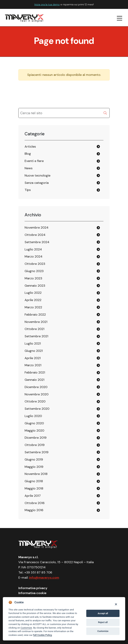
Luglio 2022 (33, 293)
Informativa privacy (33, 588)
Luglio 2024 (33, 249)
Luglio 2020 (33, 416)
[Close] (116, 604)
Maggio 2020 (34, 431)
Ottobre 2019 (35, 445)
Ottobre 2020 (35, 401)
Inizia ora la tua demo (47, 4)
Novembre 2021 (36, 322)
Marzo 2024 (34, 256)
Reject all (103, 622)
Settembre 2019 (37, 452)
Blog (28, 154)
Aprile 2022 (33, 300)
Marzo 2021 (33, 365)
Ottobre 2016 (35, 503)
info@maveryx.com (44, 578)
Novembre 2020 (37, 394)
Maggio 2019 (34, 467)
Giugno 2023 (34, 271)
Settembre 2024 (37, 242)
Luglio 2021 (33, 343)
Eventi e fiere (34, 161)
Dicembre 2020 (36, 387)
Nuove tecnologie (37, 175)
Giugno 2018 (34, 481)
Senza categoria (37, 183)
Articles (30, 147)
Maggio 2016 (34, 510)
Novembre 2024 (37, 228)
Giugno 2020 (34, 423)
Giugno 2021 (34, 351)
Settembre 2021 (36, 336)
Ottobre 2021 (34, 329)
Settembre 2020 (37, 409)
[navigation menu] (120, 18)
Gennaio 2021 (34, 380)
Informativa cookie (32, 593)
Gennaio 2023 (35, 286)
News (29, 168)
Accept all (103, 613)
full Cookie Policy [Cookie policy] (43, 635)
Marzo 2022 (33, 307)
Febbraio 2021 (35, 372)
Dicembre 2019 (36, 438)
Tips (28, 190)
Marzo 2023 (33, 278)
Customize (26, 628)
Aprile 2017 (33, 496)
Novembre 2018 (36, 474)
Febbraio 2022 (35, 315)
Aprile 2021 (33, 358)
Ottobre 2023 (35, 264)
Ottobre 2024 (35, 235)
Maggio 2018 (34, 488)
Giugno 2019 (34, 459)
